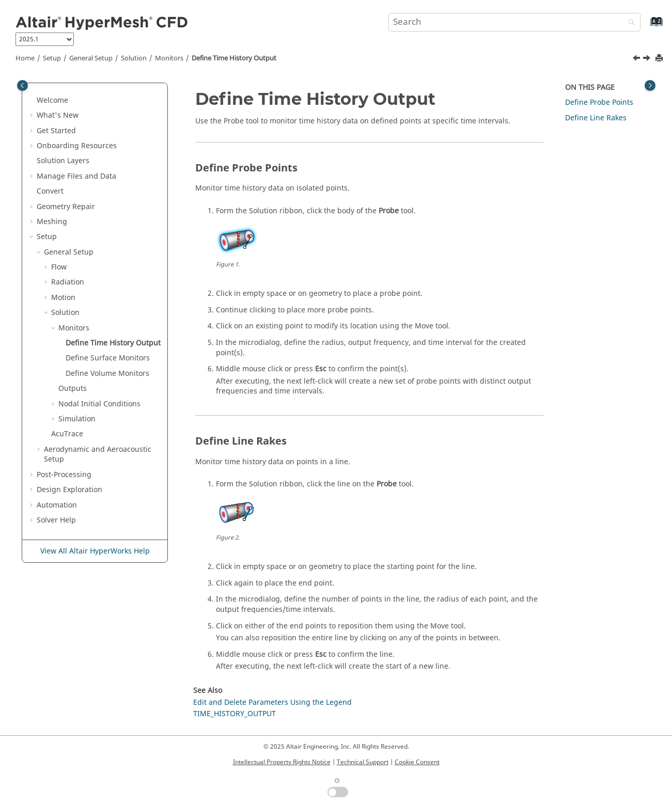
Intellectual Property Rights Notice (282, 762)
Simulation (77, 419)
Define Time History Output (234, 58)
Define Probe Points (599, 102)
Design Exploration (69, 490)
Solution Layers (63, 161)
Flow (59, 267)
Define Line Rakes (596, 118)
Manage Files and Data (76, 176)
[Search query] (514, 22)
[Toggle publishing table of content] (22, 85)
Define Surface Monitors (108, 358)
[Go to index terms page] (645, 27)
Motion (63, 298)
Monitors (169, 58)
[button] (33, 101)
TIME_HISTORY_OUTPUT (235, 714)
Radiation (68, 282)
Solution (134, 58)
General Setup (91, 58)
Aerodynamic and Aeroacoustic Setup (98, 455)
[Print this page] (660, 59)
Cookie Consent (417, 762)
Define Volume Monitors (107, 374)
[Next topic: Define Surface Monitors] (648, 59)
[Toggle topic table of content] (650, 85)
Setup (52, 58)
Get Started (56, 131)
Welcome (52, 100)
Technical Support (363, 762)
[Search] (629, 23)
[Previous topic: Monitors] (637, 59)
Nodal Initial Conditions (99, 404)
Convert (50, 191)
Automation (57, 505)
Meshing (52, 222)
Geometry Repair (66, 207)
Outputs (73, 389)
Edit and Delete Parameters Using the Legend (272, 702)
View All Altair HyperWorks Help (95, 551)
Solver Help (56, 520)
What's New (58, 115)
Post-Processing (64, 475)
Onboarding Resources (77, 146)
